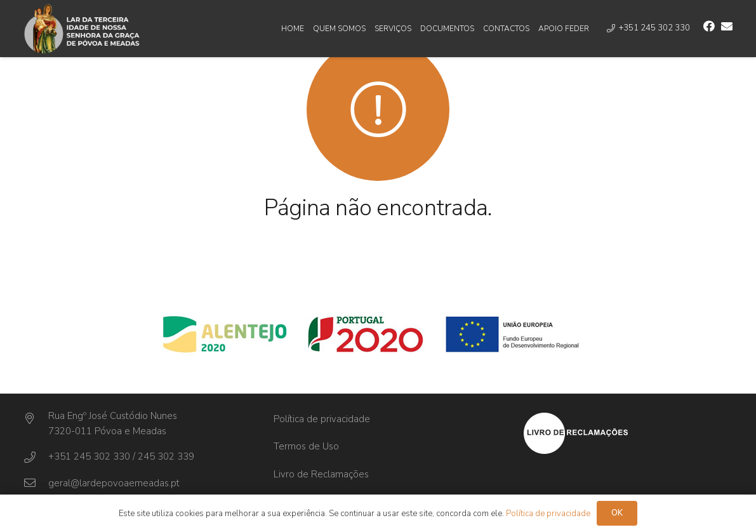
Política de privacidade (322, 419)
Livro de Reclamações (321, 474)
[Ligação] (82, 29)
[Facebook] (709, 26)
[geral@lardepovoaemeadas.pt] (36, 483)
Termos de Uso (306, 446)
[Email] (727, 26)
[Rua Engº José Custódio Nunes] (36, 419)
